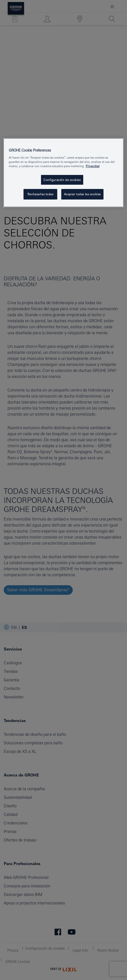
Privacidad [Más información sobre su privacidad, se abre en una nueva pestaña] (93, 166)
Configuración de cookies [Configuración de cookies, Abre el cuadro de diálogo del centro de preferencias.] (62, 180)
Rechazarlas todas (40, 194)
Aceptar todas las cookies (82, 194)
